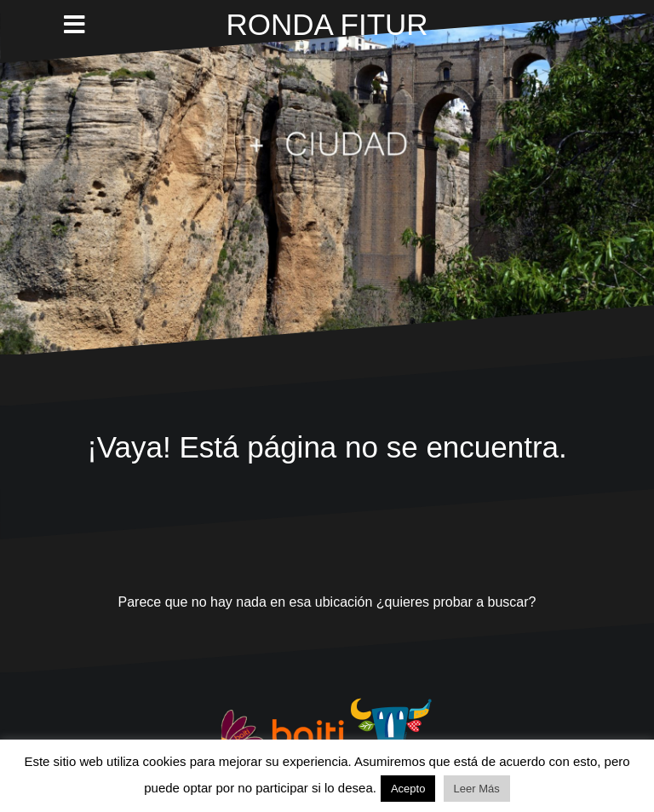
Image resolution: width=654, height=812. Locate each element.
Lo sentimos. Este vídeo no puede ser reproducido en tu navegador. (327, 184)
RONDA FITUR (327, 24)
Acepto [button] (408, 789)
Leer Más (477, 789)
